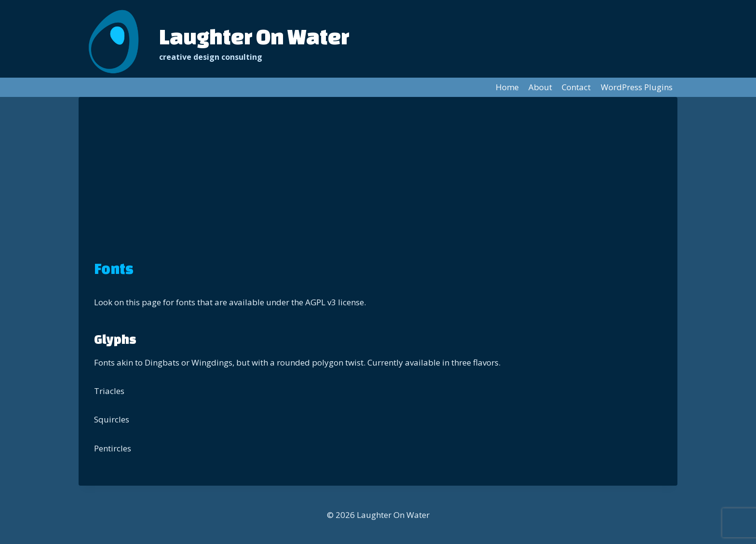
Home (507, 87)
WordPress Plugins (637, 87)
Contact (576, 87)
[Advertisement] (378, 185)
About (540, 87)
